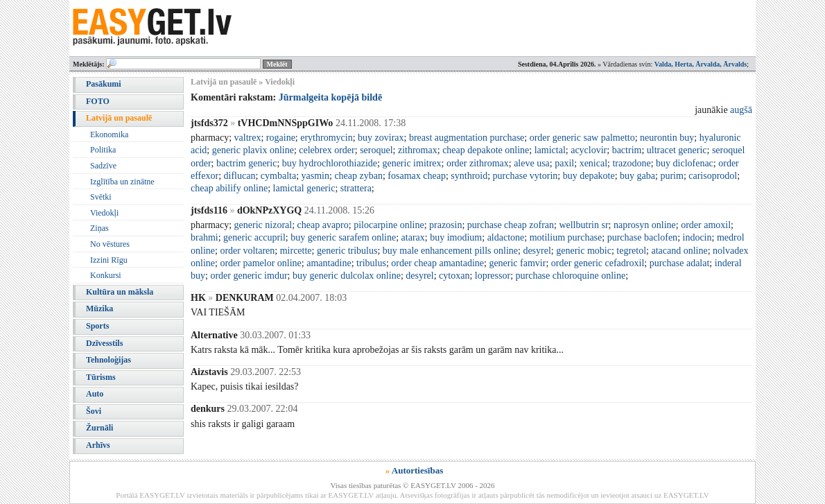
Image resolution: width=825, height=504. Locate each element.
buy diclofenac (685, 163)
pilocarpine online (389, 225)
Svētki (101, 197)
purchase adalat (680, 263)
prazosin (445, 225)
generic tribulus (347, 251)
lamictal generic (304, 188)
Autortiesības (417, 470)
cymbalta (278, 176)
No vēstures (110, 244)
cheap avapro (323, 225)
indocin (697, 237)
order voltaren (247, 251)
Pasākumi (104, 84)
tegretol (631, 251)
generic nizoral (263, 225)
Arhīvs (98, 445)
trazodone (631, 163)
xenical (593, 163)
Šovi (94, 411)
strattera (356, 188)
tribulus (371, 263)
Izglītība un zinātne (122, 182)
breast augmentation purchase (467, 138)
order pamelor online (260, 263)
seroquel (376, 150)
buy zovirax (381, 138)
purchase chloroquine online (571, 276)
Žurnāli (99, 428)
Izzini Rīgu (109, 260)
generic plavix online (253, 150)
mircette (296, 251)
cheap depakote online (486, 150)
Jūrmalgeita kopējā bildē (330, 97)
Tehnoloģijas (108, 360)
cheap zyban (358, 176)
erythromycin (326, 138)
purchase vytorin (526, 176)
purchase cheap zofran (511, 225)
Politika (103, 150)
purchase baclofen (642, 237)
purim (671, 176)
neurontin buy (667, 138)
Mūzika (99, 309)
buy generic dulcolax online (347, 276)
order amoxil (706, 225)
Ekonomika (109, 134)
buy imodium (456, 237)
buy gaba (637, 176)
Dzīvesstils (104, 343)
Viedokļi (104, 213)
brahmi (205, 237)
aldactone (506, 237)
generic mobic (584, 251)
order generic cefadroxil (598, 263)
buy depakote (589, 176)
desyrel (537, 251)
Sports (97, 326)
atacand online (679, 251)
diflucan (240, 176)
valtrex (248, 138)
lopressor (493, 276)
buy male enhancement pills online (450, 251)
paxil (564, 163)
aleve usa (532, 163)
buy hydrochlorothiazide (330, 163)
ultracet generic (677, 150)
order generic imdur (249, 276)
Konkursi (106, 275)
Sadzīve (103, 166)
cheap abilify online (229, 188)
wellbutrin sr (583, 225)
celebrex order (327, 150)
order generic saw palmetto (582, 138)
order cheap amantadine (437, 263)
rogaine (281, 138)
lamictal (550, 150)
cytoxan (454, 276)
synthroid (469, 176)
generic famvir (517, 263)
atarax (413, 237)
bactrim (627, 150)
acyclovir (589, 150)
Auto (95, 394)
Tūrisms (101, 377)
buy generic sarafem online (343, 237)
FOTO (98, 101)
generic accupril (254, 237)
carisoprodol (713, 176)
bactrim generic (246, 163)
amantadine (329, 263)
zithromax (418, 150)
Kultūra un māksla (120, 292)
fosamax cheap (417, 176)
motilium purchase (566, 237)
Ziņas (99, 228)
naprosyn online (645, 225)
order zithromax (478, 163)
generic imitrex (411, 163)
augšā (741, 110)
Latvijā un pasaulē (119, 118)
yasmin (315, 176)
